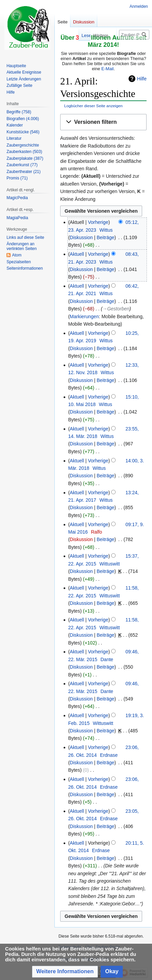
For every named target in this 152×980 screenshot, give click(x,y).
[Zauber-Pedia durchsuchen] (134, 35)
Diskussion (81, 237)
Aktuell (77, 254)
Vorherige (98, 222)
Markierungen (84, 316)
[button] (103, 122)
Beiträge (105, 237)
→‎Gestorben (116, 309)
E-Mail (107, 69)
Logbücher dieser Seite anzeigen (94, 106)
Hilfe (142, 79)
